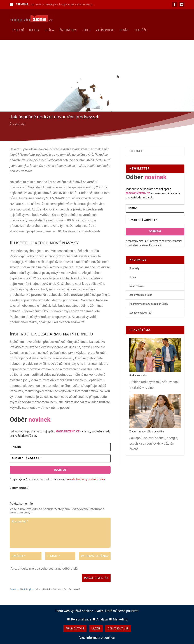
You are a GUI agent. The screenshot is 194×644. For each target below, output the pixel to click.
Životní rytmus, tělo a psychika (147, 431)
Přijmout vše (75, 629)
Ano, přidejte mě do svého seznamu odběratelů (60, 567)
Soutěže (141, 30)
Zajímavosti (105, 30)
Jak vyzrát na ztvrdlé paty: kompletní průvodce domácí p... (62, 4)
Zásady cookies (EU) (141, 312)
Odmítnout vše (118, 629)
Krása (49, 30)
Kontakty (134, 268)
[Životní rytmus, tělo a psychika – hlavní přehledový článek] (155, 427)
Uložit (96, 629)
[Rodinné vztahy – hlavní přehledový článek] (155, 370)
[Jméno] (60, 446)
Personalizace (79, 619)
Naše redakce (137, 285)
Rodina (34, 30)
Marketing (118, 619)
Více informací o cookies (97, 638)
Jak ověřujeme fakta (141, 294)
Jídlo (87, 30)
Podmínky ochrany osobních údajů (149, 303)
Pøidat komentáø (96, 577)
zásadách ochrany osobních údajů (86, 479)
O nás (133, 276)
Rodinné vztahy (138, 375)
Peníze (124, 30)
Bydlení (18, 30)
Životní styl (68, 30)
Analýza (100, 619)
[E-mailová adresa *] (60, 458)
